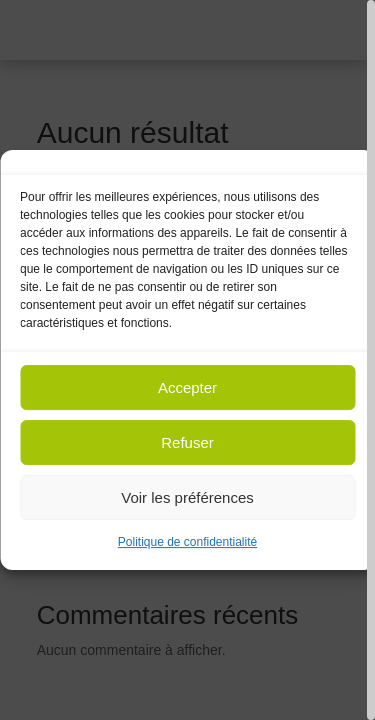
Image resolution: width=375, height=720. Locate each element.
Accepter (187, 387)
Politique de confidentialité (187, 542)
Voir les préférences (187, 497)
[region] (187, 360)
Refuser (187, 442)
